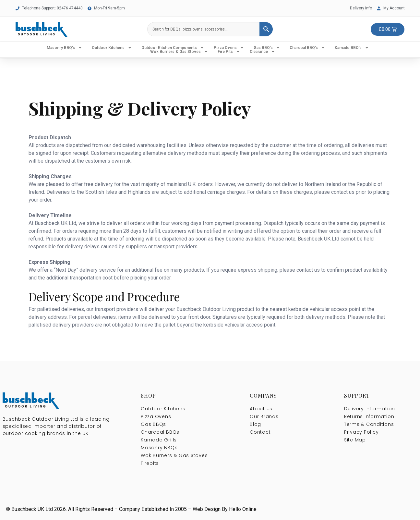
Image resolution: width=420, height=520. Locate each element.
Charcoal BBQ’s (307, 48)
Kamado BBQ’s (352, 48)
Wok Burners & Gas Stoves (179, 52)
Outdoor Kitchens (112, 48)
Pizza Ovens (229, 48)
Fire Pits (229, 52)
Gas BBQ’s (267, 48)
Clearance (262, 52)
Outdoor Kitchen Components (173, 48)
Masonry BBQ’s (64, 48)
